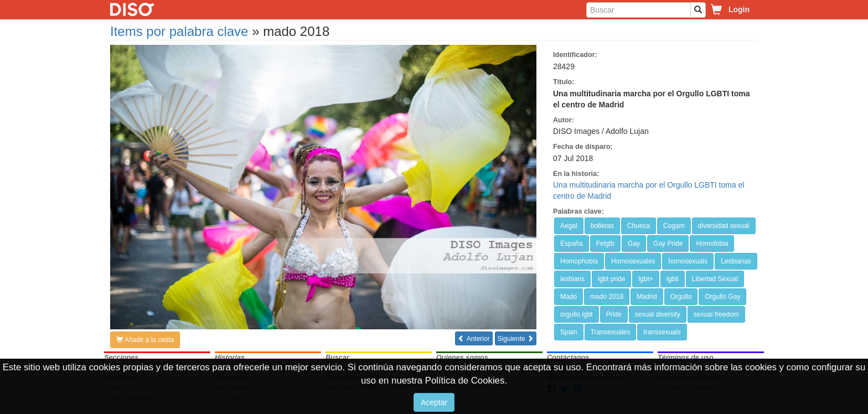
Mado (569, 297)
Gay (634, 244)
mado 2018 (607, 297)
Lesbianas (736, 261)
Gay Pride (668, 244)
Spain (569, 332)
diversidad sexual (724, 226)
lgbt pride (611, 279)
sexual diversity (658, 314)
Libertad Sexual (715, 279)
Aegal (569, 226)
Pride (614, 314)
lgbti (673, 279)
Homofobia (712, 244)
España (572, 244)
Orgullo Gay (722, 297)
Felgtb (605, 244)
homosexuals (688, 261)
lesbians (572, 279)
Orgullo (681, 297)
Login (739, 9)
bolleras (602, 226)
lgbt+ (645, 279)
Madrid (647, 297)
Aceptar (434, 402)
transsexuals (662, 332)
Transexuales (611, 332)
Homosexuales (633, 261)
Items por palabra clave (179, 31)
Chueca (639, 226)
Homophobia (579, 261)
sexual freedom (716, 314)
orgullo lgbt (577, 314)
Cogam (674, 226)
